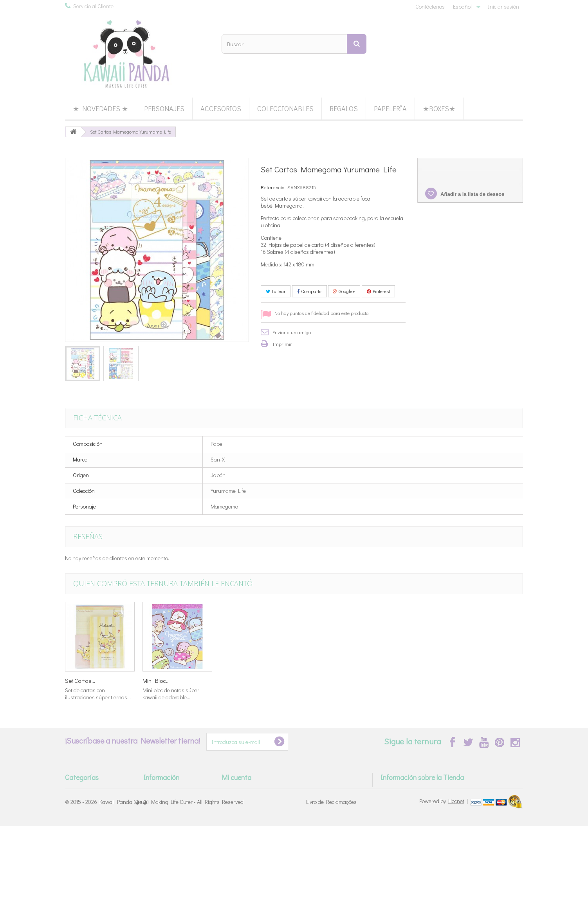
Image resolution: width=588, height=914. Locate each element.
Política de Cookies (164, 853)
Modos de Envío (162, 811)
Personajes (164, 109)
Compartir (309, 291)
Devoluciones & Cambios (172, 822)
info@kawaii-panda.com (444, 819)
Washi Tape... (237, 681)
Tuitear (276, 291)
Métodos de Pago (164, 801)
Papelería (390, 109)
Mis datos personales (247, 832)
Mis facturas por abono (249, 811)
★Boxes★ (439, 109)
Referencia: (273, 187)
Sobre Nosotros (162, 790)
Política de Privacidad (168, 843)
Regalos (344, 109)
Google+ (344, 291)
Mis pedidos (236, 790)
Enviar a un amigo (292, 332)
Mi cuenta (236, 777)
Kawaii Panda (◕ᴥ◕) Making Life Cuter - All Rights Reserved (171, 890)
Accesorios (221, 109)
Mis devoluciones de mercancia (258, 801)
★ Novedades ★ (100, 109)
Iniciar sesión (503, 6)
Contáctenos (430, 6)
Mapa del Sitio (160, 864)
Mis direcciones (239, 822)
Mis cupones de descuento (253, 843)
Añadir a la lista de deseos (472, 194)
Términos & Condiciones (171, 832)
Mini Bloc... (466, 681)
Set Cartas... (80, 681)
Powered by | (444, 889)
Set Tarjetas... (314, 681)
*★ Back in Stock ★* (89, 790)
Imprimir (282, 344)
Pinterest (378, 291)
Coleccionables (285, 109)
